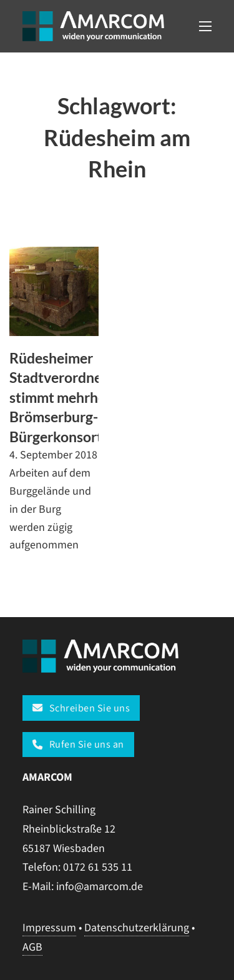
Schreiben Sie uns (81, 708)
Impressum (49, 928)
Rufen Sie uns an (78, 744)
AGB (32, 947)
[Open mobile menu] (205, 26)
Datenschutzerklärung (137, 928)
